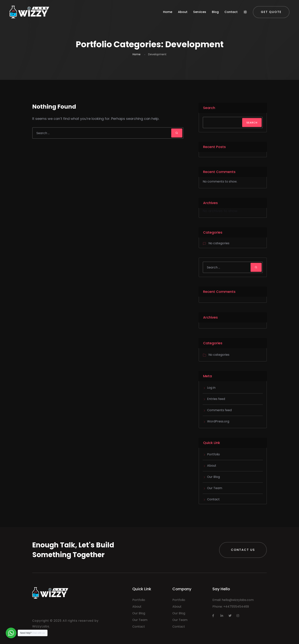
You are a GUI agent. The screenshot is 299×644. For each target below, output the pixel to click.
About (183, 12)
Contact (231, 12)
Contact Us (243, 550)
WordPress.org (218, 421)
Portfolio (213, 454)
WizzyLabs (41, 626)
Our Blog (213, 477)
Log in (211, 388)
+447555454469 (236, 607)
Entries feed (216, 399)
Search (209, 108)
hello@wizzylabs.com (238, 600)
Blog (215, 12)
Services (200, 12)
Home (168, 12)
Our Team (215, 488)
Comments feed (219, 410)
